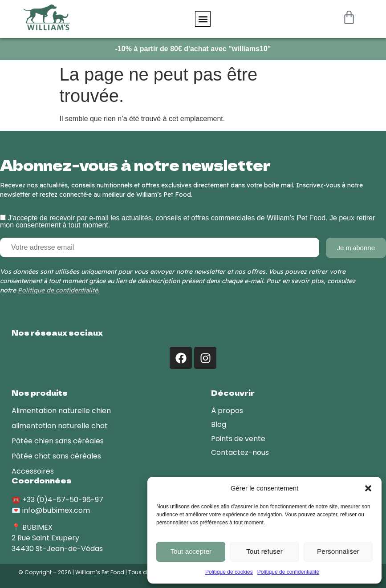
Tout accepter (191, 552)
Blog (219, 424)
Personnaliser (338, 552)
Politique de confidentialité (288, 572)
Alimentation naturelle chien (61, 410)
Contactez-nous (240, 452)
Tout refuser (264, 552)
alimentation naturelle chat (60, 425)
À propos (227, 410)
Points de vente (238, 438)
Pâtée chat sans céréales (56, 455)
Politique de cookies (229, 572)
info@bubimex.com (56, 509)
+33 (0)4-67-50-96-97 (63, 499)
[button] (368, 488)
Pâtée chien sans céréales (58, 440)
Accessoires (33, 470)
